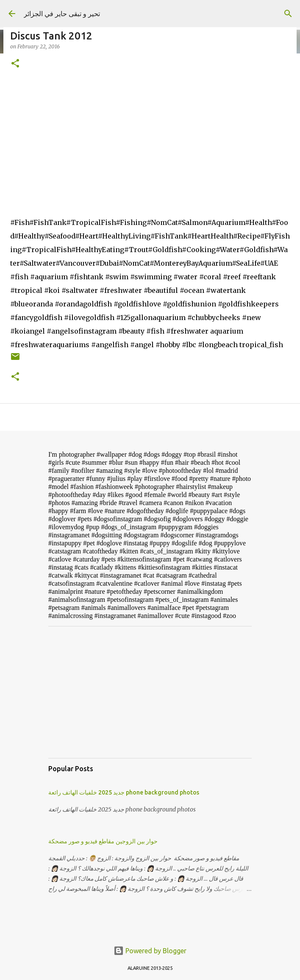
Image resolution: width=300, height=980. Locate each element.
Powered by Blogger (150, 951)
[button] (15, 64)
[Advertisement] (150, 692)
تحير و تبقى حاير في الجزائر (62, 14)
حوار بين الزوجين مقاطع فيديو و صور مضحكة (103, 841)
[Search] (288, 14)
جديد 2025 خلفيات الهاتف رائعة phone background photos (124, 792)
